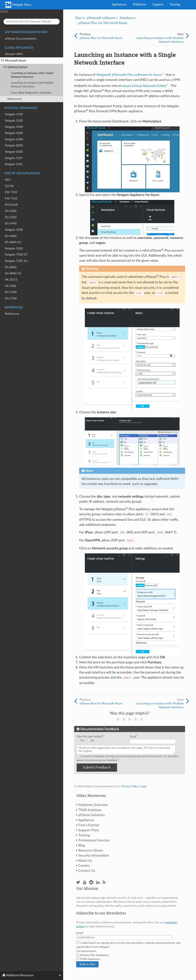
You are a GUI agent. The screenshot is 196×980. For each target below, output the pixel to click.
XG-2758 (11, 298)
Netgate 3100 (14, 230)
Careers (84, 866)
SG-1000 (11, 211)
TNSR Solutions (90, 810)
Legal (144, 786)
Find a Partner (89, 825)
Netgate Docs (18, 5)
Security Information (94, 855)
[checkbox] (102, 741)
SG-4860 (11, 236)
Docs (79, 18)
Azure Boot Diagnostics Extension (31, 93)
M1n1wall (11, 205)
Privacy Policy (130, 786)
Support (158, 5)
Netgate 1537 (14, 158)
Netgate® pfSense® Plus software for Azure (129, 75)
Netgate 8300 (14, 152)
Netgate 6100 (14, 139)
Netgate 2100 (14, 121)
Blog (82, 845)
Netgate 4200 (14, 133)
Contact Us (87, 871)
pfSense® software (101, 18)
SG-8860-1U (13, 273)
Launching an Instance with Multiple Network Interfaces (32, 85)
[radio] (82, 741)
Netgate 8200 (14, 145)
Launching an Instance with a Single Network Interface (32, 75)
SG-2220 (11, 217)
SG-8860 (11, 267)
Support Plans (89, 830)
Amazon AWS (14, 54)
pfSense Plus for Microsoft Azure (103, 23)
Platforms (139, 5)
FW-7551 (11, 199)
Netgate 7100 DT (16, 255)
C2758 (9, 186)
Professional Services (94, 840)
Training (175, 5)
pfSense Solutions (92, 815)
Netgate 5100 (14, 248)
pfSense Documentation (21, 39)
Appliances (119, 5)
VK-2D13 (11, 280)
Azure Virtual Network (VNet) (144, 86)
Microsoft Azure (14, 61)
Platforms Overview (93, 805)
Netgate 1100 (14, 114)
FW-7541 (11, 192)
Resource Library (91, 850)
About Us (85, 861)
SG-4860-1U (13, 242)
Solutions (127, 18)
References (15, 99)
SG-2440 (11, 223)
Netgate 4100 (14, 127)
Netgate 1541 (14, 164)
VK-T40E (11, 286)
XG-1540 (11, 292)
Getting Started (15, 67)
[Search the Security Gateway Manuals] (32, 22)
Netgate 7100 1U (16, 261)
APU (8, 180)
